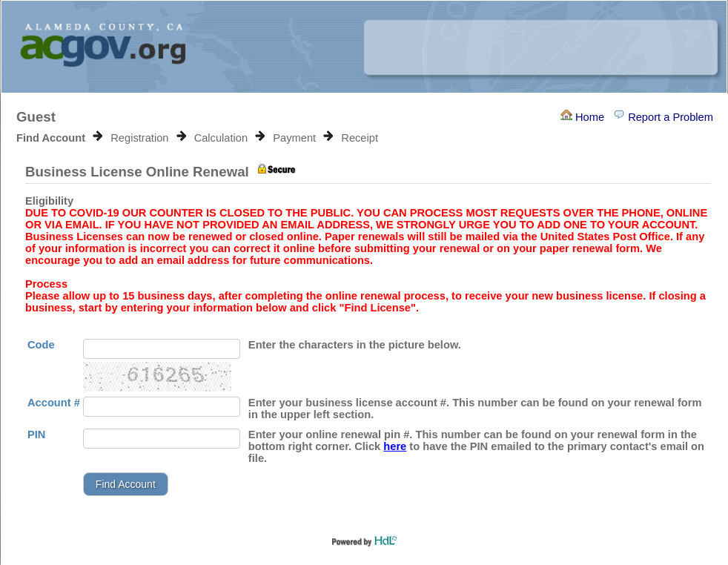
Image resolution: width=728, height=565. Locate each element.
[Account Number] (162, 407)
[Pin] (162, 439)
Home (582, 117)
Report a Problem (663, 117)
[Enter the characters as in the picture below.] (162, 349)
